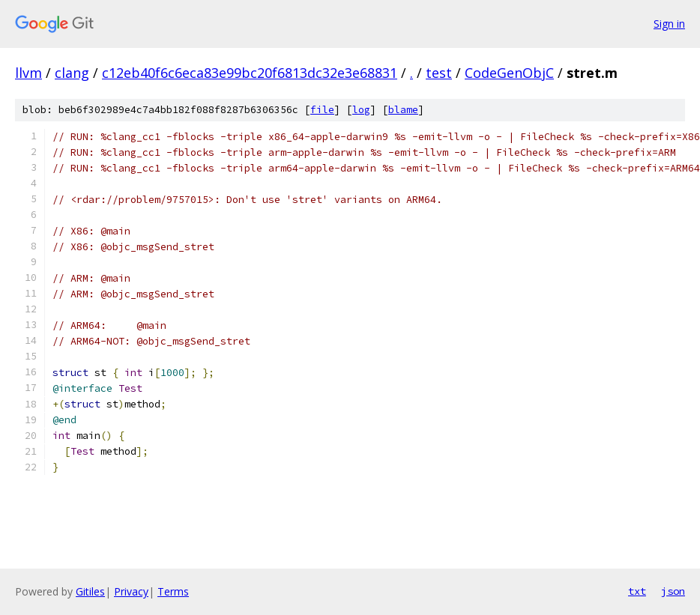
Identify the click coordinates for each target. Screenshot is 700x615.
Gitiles (90, 591)
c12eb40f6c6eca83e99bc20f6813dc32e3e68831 (250, 73)
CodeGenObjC (509, 73)
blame (403, 110)
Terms (173, 591)
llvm (28, 73)
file (322, 110)
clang (72, 73)
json (673, 591)
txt (637, 591)
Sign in (669, 24)
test (439, 73)
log (361, 110)
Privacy (131, 591)
